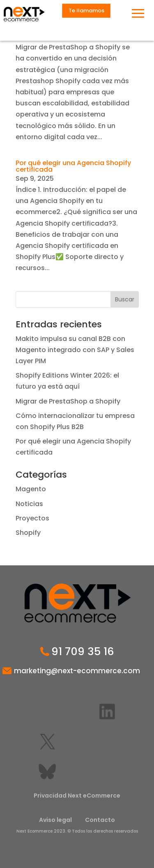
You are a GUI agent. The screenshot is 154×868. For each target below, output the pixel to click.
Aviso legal (55, 820)
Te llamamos (86, 10)
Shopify (28, 533)
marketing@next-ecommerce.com (77, 671)
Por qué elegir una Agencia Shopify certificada (73, 166)
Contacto (100, 820)
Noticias (29, 504)
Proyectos (32, 518)
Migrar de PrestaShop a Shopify (68, 401)
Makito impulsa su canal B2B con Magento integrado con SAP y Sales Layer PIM (75, 350)
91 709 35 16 (83, 652)
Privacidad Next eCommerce (77, 796)
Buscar (125, 299)
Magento (31, 489)
